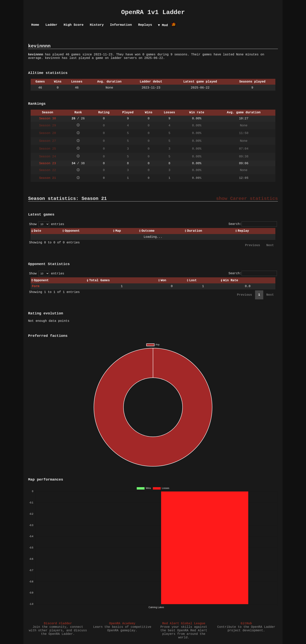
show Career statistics (247, 199)
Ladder (51, 25)
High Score (74, 25)
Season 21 (47, 178)
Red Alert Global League (184, 624)
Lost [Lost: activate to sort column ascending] (193, 280)
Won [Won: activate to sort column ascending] (163, 280)
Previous (253, 245)
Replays (145, 25)
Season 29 (47, 126)
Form (36, 286)
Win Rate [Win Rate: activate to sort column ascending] (231, 280)
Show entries (47, 224)
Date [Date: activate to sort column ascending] (37, 231)
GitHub (246, 624)
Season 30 (47, 119)
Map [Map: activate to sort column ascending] (118, 231)
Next (270, 245)
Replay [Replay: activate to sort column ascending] (243, 231)
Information (121, 25)
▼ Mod (163, 25)
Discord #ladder (58, 624)
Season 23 (47, 163)
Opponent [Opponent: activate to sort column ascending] (72, 231)
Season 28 (47, 133)
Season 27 (47, 141)
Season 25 (47, 149)
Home (35, 25)
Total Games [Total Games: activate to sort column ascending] (100, 280)
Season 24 (47, 157)
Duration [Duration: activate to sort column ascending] (195, 231)
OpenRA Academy (122, 624)
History (97, 25)
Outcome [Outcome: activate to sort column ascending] (148, 231)
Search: (253, 224)
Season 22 (47, 170)
